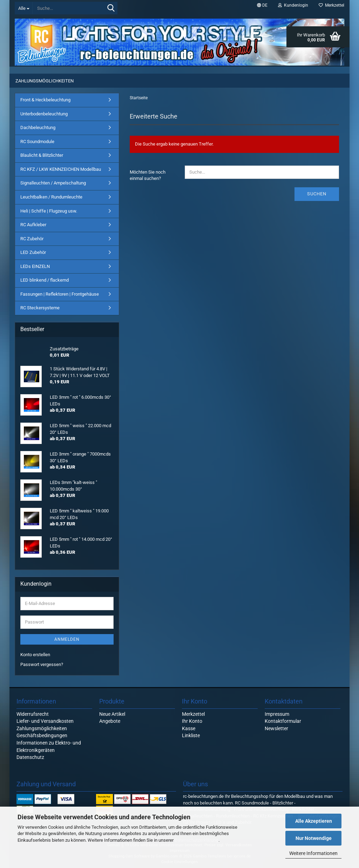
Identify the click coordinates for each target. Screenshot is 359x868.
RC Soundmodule (37, 142)
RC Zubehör (32, 239)
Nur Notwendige (314, 838)
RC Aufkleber (33, 225)
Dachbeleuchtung (38, 127)
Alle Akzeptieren (314, 821)
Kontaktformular (283, 721)
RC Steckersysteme (40, 308)
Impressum (277, 714)
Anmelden (67, 639)
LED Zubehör (33, 252)
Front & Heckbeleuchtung (45, 100)
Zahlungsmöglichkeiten (45, 81)
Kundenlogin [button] (293, 5)
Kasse (189, 728)
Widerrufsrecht (33, 714)
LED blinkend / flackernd (45, 280)
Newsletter (276, 728)
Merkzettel (331, 5)
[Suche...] (24, 8)
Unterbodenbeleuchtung (44, 114)
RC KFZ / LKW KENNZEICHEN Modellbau (61, 169)
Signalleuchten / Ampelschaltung (53, 183)
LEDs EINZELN (35, 266)
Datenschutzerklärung (197, 840)
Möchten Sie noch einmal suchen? (148, 175)
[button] (262, 5)
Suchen (317, 194)
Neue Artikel (112, 714)
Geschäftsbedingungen (42, 735)
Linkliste (191, 735)
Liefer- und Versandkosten (45, 721)
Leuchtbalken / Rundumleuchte (51, 197)
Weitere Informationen (313, 853)
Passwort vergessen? (42, 664)
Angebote (110, 721)
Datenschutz (30, 757)
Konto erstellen (35, 655)
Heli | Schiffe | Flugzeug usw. (49, 211)
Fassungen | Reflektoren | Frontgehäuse (60, 294)
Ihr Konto (192, 721)
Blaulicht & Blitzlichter (42, 155)
